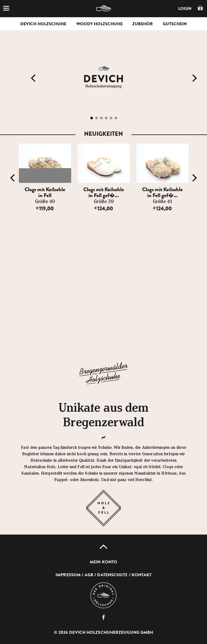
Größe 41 (162, 202)
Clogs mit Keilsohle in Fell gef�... (104, 192)
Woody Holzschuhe (99, 24)
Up (103, 547)
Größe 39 (104, 202)
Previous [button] (33, 78)
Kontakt (142, 575)
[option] (45, 178)
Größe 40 (45, 202)
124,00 (104, 209)
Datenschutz (112, 575)
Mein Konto (103, 562)
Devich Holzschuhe (43, 24)
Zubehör (143, 24)
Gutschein (175, 24)
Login (185, 9)
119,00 (45, 209)
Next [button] (195, 78)
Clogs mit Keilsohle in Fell (45, 192)
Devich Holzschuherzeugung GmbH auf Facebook (103, 617)
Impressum (68, 575)
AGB (89, 575)
